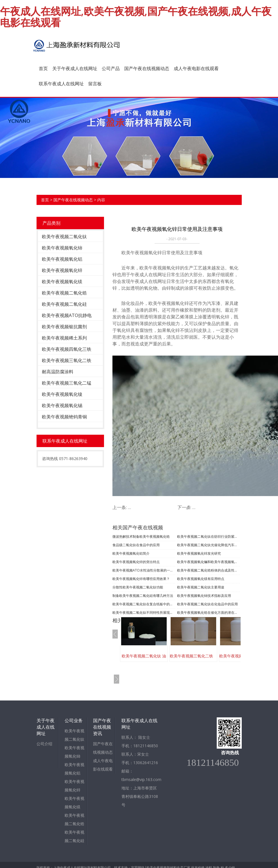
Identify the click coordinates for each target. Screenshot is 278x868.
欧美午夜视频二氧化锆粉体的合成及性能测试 (208, 570)
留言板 (95, 84)
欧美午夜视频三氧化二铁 (67, 360)
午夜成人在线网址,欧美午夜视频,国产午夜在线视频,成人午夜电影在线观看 (136, 17)
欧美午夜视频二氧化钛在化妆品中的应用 (207, 604)
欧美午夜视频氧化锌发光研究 (199, 553)
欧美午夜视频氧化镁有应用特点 (201, 579)
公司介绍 (44, 744)
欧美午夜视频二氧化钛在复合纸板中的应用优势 (144, 604)
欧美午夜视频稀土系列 (64, 338)
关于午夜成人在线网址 (75, 68)
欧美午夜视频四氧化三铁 (67, 349)
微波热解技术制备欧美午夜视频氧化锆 (141, 536)
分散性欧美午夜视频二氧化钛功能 (138, 587)
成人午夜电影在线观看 (196, 68)
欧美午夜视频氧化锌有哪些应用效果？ (141, 579)
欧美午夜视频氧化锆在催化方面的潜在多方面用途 (208, 612)
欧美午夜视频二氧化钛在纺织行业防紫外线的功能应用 (208, 536)
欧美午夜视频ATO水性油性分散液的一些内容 (144, 570)
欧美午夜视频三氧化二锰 (67, 383)
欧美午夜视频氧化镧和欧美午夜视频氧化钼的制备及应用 (208, 562)
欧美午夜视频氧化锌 (62, 270)
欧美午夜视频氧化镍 (62, 394)
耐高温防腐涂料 (58, 372)
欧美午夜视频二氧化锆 (64, 293)
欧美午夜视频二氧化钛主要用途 (201, 587)
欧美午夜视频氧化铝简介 (131, 553)
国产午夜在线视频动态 (147, 68)
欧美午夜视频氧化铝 (62, 259)
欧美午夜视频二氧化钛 (64, 236)
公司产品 (111, 68)
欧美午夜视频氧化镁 (62, 282)
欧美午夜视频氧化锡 (62, 405)
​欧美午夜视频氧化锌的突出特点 (136, 562)
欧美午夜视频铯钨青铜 (64, 417)
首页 (43, 68)
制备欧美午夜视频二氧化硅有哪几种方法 (143, 596)
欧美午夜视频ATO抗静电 (67, 315)
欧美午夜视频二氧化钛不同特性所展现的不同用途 (144, 612)
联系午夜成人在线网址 (61, 84)
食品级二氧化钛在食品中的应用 (136, 545)
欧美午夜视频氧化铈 (62, 248)
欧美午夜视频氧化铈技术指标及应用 (204, 596)
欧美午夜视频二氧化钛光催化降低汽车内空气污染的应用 (208, 545)
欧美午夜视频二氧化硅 (64, 304)
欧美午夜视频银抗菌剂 (64, 327)
